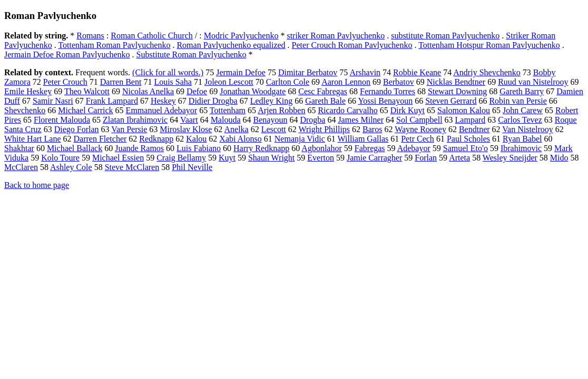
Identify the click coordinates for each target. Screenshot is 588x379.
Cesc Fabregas (323, 91)
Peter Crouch (65, 82)
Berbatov (399, 82)
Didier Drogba (213, 101)
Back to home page (37, 185)
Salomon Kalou (464, 110)
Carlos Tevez (520, 120)
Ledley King (271, 101)
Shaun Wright (271, 158)
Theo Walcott (87, 91)
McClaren (21, 167)
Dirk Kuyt (408, 110)
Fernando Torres (388, 91)
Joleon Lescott (229, 82)
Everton (321, 158)
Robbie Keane (417, 72)
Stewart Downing (457, 91)
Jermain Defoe (241, 72)
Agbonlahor (321, 148)
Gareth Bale (325, 101)
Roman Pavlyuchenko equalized (231, 45)
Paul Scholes (468, 139)
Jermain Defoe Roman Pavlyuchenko (67, 54)
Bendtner (474, 129)
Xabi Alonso (240, 139)
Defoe (197, 91)
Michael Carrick (85, 110)
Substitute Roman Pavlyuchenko (192, 54)
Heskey (163, 101)
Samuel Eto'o (465, 148)
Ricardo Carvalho (347, 110)
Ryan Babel (522, 139)
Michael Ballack (75, 148)
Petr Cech (418, 139)
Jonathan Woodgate (253, 91)
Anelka (236, 129)
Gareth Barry (522, 91)
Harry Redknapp (261, 148)
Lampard (471, 120)
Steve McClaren (132, 167)
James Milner (361, 120)
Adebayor (414, 148)
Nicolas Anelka (148, 91)
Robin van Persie (518, 101)
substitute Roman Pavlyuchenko (445, 36)
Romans (90, 36)
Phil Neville (192, 167)
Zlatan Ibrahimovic (135, 120)
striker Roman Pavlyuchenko (336, 36)
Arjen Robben (281, 110)
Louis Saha (173, 82)
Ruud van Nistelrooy (533, 82)
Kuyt (227, 158)
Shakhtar (19, 148)
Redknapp (156, 139)
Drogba (312, 120)
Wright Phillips (324, 129)
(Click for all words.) (168, 72)
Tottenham (228, 110)
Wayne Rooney (420, 129)
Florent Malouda (62, 120)
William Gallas (363, 139)
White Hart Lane (33, 139)
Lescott (274, 129)
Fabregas (370, 148)
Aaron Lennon (346, 82)
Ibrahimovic (521, 148)
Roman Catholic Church (152, 36)
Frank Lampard (112, 101)
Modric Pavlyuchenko (241, 36)
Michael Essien (118, 158)
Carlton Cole (288, 82)
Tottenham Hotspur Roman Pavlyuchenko (489, 45)
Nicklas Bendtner (456, 82)
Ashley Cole (71, 167)
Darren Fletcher (100, 139)
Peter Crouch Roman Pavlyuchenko (352, 45)
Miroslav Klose (186, 129)
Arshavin (365, 72)
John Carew (523, 110)
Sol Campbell (419, 120)
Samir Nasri (53, 101)
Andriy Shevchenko (487, 72)
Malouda (226, 120)
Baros (372, 129)
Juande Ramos (139, 148)
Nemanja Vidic (300, 139)
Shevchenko (25, 110)
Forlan (426, 158)
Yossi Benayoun (385, 101)
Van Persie (129, 129)
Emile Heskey (28, 91)
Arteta (459, 158)
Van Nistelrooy (527, 129)
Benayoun (271, 120)
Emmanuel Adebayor (162, 110)
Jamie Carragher (374, 158)
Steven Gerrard (451, 101)
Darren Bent (121, 82)
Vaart (189, 120)
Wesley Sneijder (510, 158)
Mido (559, 158)
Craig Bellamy (181, 158)
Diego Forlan (77, 129)
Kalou (196, 139)
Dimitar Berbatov (308, 72)
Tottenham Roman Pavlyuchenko (114, 45)
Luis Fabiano (199, 148)
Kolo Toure (60, 158)
